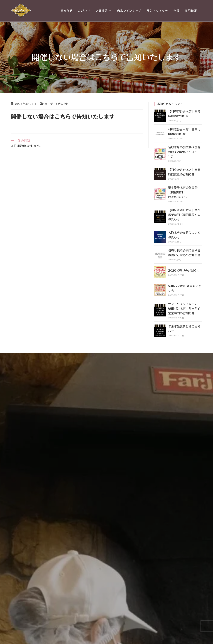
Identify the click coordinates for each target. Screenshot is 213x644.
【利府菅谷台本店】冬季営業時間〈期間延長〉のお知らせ (184, 215)
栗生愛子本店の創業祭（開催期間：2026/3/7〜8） (183, 192)
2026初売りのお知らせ (184, 271)
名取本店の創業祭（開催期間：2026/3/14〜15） (184, 152)
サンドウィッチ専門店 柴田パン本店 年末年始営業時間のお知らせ (184, 309)
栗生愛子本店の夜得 (57, 104)
